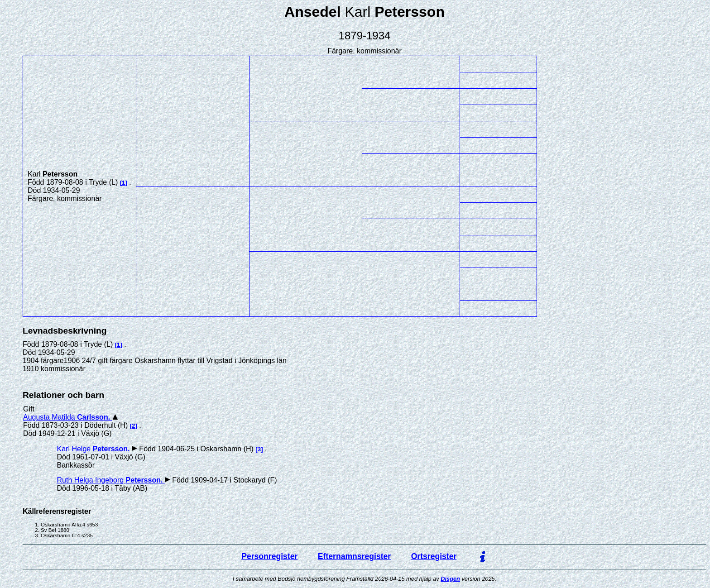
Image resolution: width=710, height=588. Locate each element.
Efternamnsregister (354, 556)
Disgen (450, 579)
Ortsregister (434, 556)
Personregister (269, 556)
